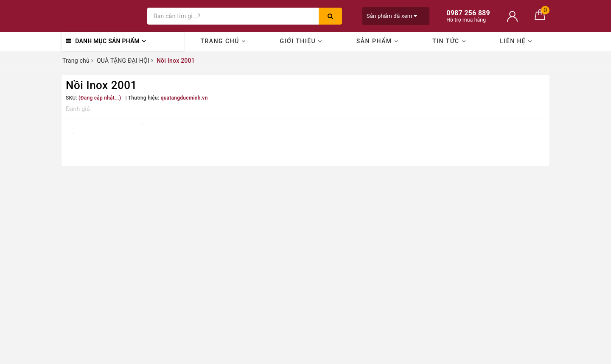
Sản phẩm (377, 41)
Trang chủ (223, 41)
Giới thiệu (301, 41)
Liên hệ (516, 41)
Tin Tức (449, 41)
